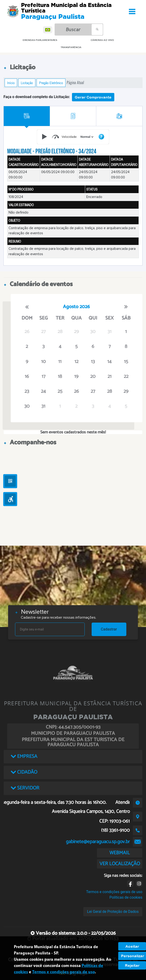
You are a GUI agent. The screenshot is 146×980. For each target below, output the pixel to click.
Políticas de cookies (126, 897)
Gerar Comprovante (93, 97)
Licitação (27, 83)
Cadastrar (109, 629)
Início (11, 83)
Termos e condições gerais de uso (114, 892)
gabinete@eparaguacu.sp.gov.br (98, 842)
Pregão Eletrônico (51, 83)
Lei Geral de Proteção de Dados (113, 912)
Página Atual (75, 83)
